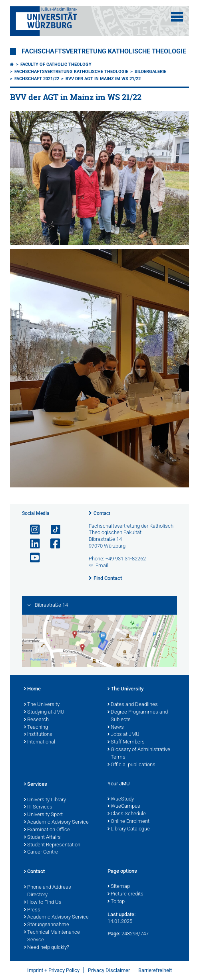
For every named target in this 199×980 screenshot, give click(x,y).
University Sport (43, 815)
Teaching (36, 728)
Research (36, 720)
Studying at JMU (44, 712)
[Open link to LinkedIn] (32, 544)
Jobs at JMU (123, 735)
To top (116, 902)
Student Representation (52, 845)
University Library (45, 800)
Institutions (38, 735)
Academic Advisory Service (56, 822)
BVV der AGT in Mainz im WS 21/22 (103, 79)
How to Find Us (43, 903)
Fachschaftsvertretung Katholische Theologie (104, 51)
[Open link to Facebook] (52, 544)
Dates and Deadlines (133, 705)
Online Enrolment (128, 822)
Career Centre (41, 852)
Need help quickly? (47, 948)
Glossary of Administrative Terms (139, 754)
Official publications (131, 765)
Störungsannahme (47, 925)
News (116, 728)
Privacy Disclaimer (109, 970)
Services (36, 785)
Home (32, 689)
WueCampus (124, 806)
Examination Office (47, 830)
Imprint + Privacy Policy (53, 970)
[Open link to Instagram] (32, 530)
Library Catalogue (129, 829)
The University (42, 705)
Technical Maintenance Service (52, 936)
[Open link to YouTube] (32, 558)
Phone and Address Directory (48, 891)
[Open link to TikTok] (52, 530)
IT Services (38, 807)
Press (32, 910)
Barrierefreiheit (155, 970)
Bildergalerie (150, 72)
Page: (114, 934)
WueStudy (121, 799)
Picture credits (125, 894)
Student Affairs (42, 838)
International (40, 742)
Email (102, 565)
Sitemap (119, 887)
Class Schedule (127, 814)
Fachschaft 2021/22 (37, 79)
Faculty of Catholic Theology (56, 64)
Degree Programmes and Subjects (138, 716)
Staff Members (126, 742)
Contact (102, 513)
